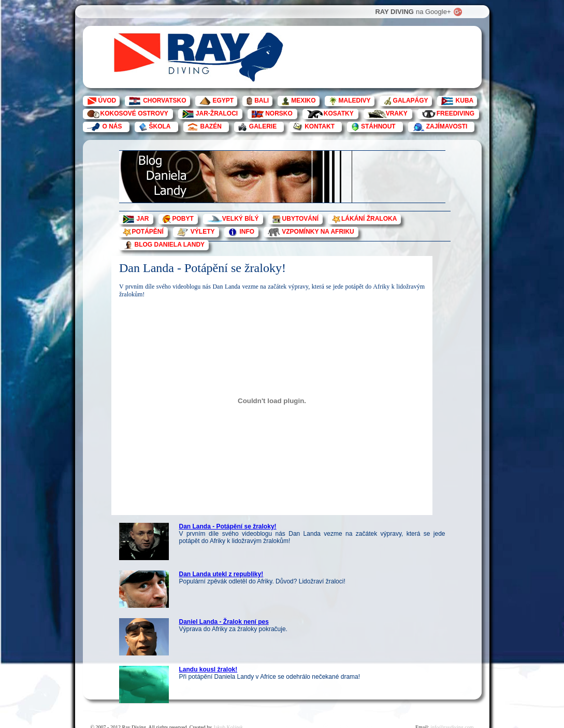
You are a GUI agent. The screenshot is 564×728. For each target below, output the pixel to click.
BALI (262, 101)
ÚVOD (107, 101)
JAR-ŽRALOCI (217, 113)
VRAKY (397, 113)
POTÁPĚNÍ (148, 232)
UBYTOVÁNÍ (300, 219)
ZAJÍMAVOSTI (447, 126)
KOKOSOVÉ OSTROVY (134, 113)
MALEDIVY (355, 101)
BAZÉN (211, 126)
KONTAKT (320, 126)
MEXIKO (303, 101)
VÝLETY (203, 232)
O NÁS (112, 126)
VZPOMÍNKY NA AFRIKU (318, 232)
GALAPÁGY (411, 101)
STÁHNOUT (378, 126)
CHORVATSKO (164, 101)
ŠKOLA (160, 126)
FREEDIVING (455, 113)
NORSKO (279, 113)
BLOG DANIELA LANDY (170, 245)
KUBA (465, 101)
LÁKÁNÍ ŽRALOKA (369, 219)
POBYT (183, 219)
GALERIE (263, 126)
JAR (143, 219)
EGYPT (223, 101)
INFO (247, 232)
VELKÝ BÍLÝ (241, 219)
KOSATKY (339, 113)
